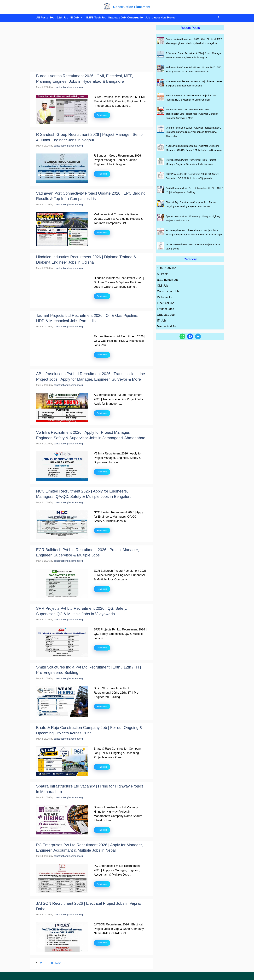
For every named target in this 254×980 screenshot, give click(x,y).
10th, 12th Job (59, 18)
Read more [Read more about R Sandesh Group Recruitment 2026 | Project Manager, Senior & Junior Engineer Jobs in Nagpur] (102, 174)
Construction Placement (132, 7)
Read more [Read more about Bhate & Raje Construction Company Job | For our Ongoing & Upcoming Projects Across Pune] (102, 767)
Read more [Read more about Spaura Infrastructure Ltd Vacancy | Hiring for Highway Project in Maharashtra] (102, 830)
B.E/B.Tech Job (96, 18)
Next (60, 963)
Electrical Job (166, 303)
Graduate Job (117, 18)
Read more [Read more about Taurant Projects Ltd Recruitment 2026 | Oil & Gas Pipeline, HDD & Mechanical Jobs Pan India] (102, 355)
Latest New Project (164, 18)
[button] (217, 18)
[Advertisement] (91, 48)
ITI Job (77, 18)
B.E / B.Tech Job (168, 280)
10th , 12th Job (167, 268)
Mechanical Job (167, 326)
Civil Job (162, 286)
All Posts (42, 18)
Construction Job (139, 18)
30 (52, 963)
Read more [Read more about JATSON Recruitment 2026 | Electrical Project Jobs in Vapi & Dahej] (102, 943)
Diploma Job (165, 297)
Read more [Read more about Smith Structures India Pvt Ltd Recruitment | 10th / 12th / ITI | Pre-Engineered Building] (102, 706)
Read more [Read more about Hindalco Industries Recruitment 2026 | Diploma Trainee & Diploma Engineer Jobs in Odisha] (102, 296)
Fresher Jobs (165, 309)
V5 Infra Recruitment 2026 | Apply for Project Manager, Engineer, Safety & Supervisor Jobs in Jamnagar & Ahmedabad (193, 132)
